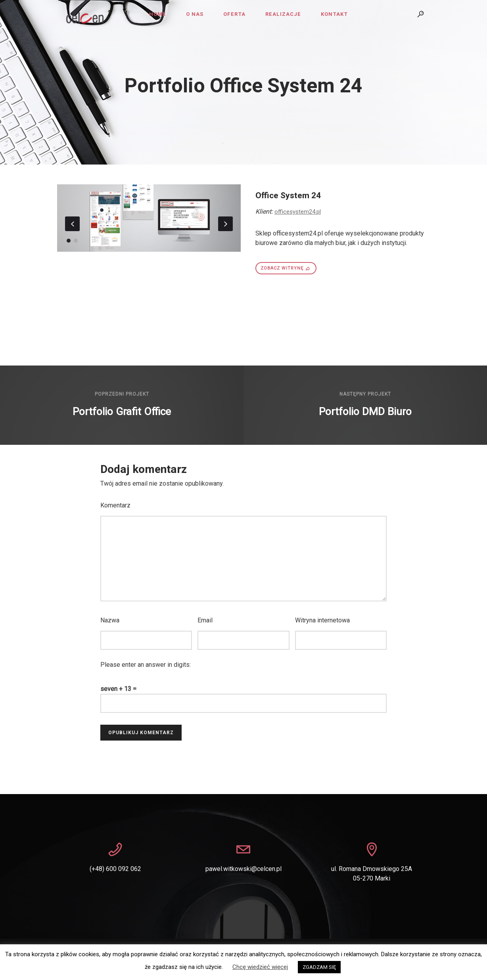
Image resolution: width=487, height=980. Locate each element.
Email (205, 620)
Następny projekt (365, 394)
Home (158, 14)
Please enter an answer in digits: (146, 665)
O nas (195, 14)
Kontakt (334, 14)
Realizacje (283, 14)
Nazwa (110, 620)
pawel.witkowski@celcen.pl (243, 869)
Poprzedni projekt (122, 394)
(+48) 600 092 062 (115, 869)
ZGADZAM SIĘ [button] (319, 967)
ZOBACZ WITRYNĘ (286, 268)
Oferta (234, 14)
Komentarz (115, 505)
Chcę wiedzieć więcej (260, 967)
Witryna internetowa (322, 620)
